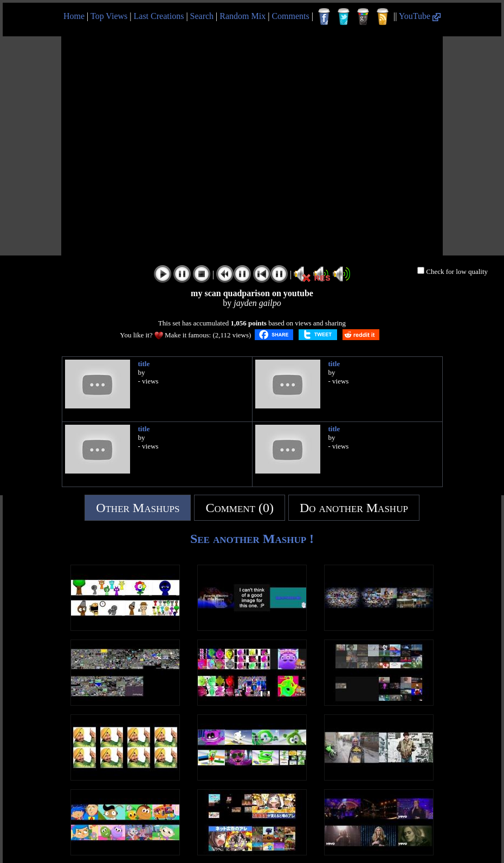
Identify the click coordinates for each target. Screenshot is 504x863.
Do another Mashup (354, 508)
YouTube (420, 16)
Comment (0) (240, 508)
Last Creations (159, 16)
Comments (290, 16)
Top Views (109, 16)
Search (202, 16)
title (144, 364)
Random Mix (243, 16)
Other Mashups (138, 508)
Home (74, 16)
